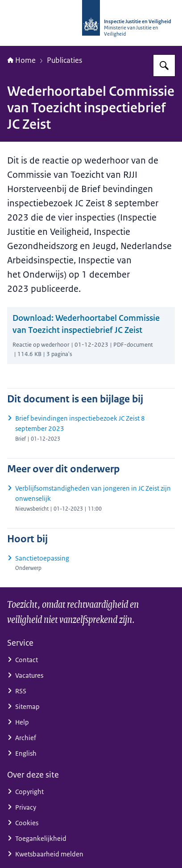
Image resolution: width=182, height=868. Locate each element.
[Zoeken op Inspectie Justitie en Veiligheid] (164, 66)
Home (21, 60)
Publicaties (64, 60)
